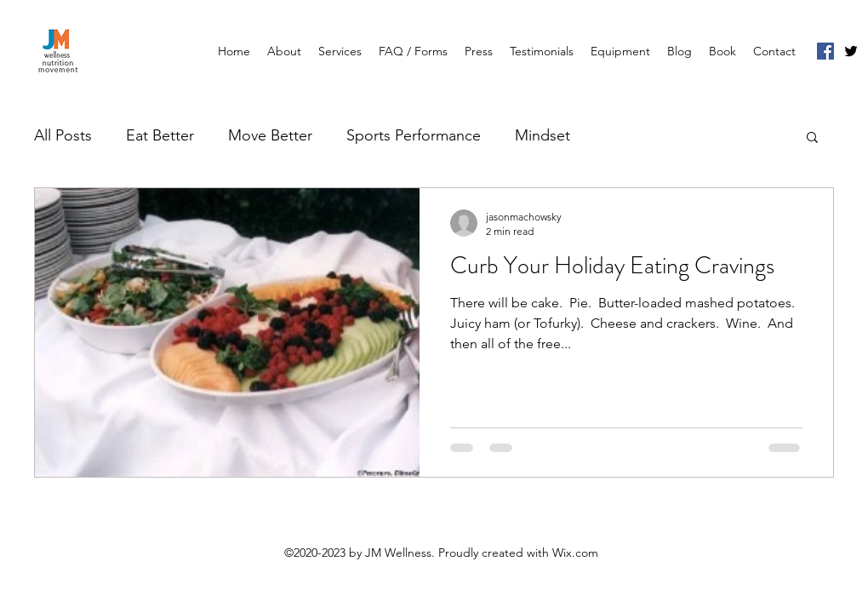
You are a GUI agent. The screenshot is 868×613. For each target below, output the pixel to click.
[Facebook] (825, 51)
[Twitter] (851, 51)
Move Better (270, 135)
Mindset (542, 135)
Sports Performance (414, 135)
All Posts (63, 135)
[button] (812, 138)
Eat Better (160, 135)
